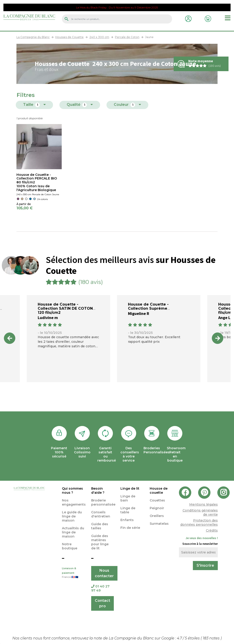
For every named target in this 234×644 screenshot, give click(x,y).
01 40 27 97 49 (100, 588)
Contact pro (102, 603)
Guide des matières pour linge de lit (100, 542)
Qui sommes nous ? (72, 491)
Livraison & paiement (73, 573)
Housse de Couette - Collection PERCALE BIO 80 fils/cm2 (37, 179)
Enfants (127, 520)
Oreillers (157, 516)
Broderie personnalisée (103, 502)
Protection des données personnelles (199, 522)
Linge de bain (128, 498)
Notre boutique (70, 546)
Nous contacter (104, 573)
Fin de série (130, 528)
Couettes (157, 500)
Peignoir (157, 508)
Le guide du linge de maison (72, 516)
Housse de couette (159, 491)
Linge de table (128, 510)
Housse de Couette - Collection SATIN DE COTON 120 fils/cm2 (65, 308)
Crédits (212, 530)
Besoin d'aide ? (98, 491)
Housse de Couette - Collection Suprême (148, 306)
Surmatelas (159, 524)
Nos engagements (74, 502)
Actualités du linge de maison (73, 532)
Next (218, 338)
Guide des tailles (100, 526)
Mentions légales (203, 504)
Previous (10, 338)
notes (212, 638)
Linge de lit (130, 488)
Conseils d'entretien (101, 514)
